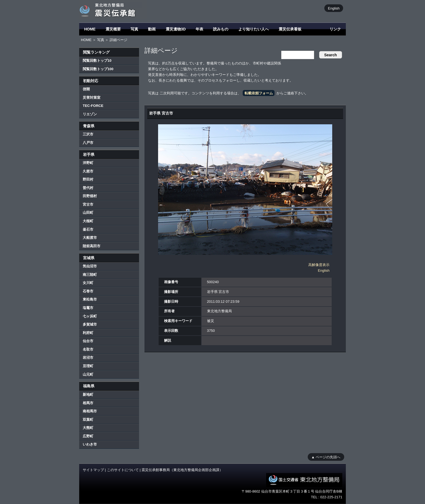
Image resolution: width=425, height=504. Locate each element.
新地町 (88, 395)
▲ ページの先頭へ (326, 457)
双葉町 (88, 420)
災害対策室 (92, 98)
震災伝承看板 (290, 29)
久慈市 (88, 171)
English (334, 8)
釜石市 (88, 229)
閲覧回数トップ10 (97, 61)
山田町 (88, 213)
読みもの (221, 29)
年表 (199, 29)
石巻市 (88, 291)
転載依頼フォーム (259, 93)
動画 (152, 29)
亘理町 (88, 366)
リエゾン (90, 114)
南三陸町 (90, 275)
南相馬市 (90, 411)
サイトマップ (93, 470)
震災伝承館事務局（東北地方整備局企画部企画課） (182, 470)
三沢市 (88, 134)
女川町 (88, 283)
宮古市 (88, 204)
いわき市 (90, 444)
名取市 (88, 349)
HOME (90, 29)
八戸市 (88, 143)
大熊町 (88, 428)
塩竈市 (88, 308)
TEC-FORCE (93, 106)
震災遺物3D (176, 29)
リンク (335, 29)
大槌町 (88, 221)
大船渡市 (90, 238)
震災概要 (113, 29)
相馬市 (88, 403)
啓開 (86, 89)
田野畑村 (90, 196)
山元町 (88, 374)
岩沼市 (88, 358)
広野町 (88, 436)
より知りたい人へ (254, 29)
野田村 (88, 179)
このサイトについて (123, 470)
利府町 (88, 333)
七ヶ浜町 (90, 316)
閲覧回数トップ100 (98, 69)
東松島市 (90, 299)
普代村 (88, 188)
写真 (134, 29)
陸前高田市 (92, 246)
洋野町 (88, 163)
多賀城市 (90, 324)
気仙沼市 (90, 266)
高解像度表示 (319, 265)
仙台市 (88, 341)
